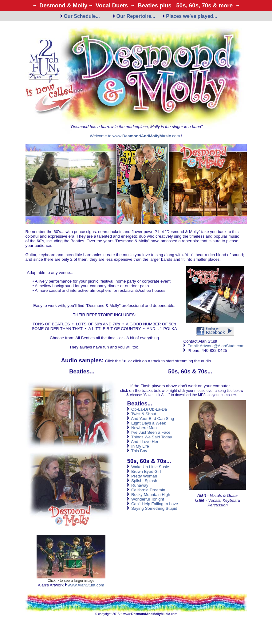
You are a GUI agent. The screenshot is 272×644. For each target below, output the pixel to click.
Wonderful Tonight (146, 499)
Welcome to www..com (135, 136)
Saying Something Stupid (152, 508)
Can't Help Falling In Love (153, 504)
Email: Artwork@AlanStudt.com (216, 346)
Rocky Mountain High (149, 495)
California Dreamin (146, 490)
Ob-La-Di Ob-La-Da (147, 409)
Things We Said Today (150, 437)
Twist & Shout (142, 414)
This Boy (137, 451)
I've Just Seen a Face (149, 432)
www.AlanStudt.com (85, 585)
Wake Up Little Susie (148, 467)
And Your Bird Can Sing (151, 419)
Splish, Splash (142, 481)
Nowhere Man (142, 428)
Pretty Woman (142, 476)
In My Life (138, 446)
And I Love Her (143, 442)
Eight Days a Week (147, 423)
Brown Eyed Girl (144, 471)
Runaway (138, 485)
